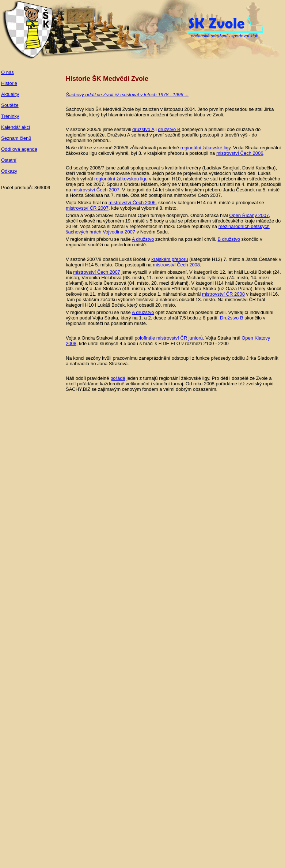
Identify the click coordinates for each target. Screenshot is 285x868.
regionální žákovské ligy (206, 148)
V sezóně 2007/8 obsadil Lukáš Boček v (109, 259)
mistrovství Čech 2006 (240, 153)
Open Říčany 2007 (249, 215)
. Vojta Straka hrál (222, 338)
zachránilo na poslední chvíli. (186, 239)
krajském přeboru (170, 259)
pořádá (118, 378)
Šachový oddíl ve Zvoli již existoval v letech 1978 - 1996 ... (127, 95)
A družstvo (143, 239)
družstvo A (143, 129)
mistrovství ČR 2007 (87, 208)
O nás (7, 72)
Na (69, 272)
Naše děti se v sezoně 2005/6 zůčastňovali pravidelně (123, 148)
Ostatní (9, 160)
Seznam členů (16, 138)
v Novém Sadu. (152, 232)
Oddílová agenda (19, 149)
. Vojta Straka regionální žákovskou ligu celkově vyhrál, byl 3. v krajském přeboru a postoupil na (173, 150)
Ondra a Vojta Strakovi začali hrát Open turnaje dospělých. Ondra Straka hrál (147, 215)
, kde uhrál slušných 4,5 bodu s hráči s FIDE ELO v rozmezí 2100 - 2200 (153, 343)
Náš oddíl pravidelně (88, 378)
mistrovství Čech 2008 (176, 265)
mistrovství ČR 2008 (223, 294)
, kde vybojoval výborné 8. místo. (143, 208)
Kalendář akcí (16, 127)
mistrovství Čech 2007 (96, 190)
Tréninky (10, 116)
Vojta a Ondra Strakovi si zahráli (100, 338)
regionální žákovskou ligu (121, 179)
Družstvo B (232, 318)
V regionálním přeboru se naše (99, 239)
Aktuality (10, 94)
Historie (9, 83)
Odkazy (9, 171)
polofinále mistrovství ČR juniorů (169, 338)
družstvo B (169, 129)
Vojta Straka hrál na (87, 203)
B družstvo (229, 239)
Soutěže (10, 105)
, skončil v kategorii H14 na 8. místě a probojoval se (210, 203)
